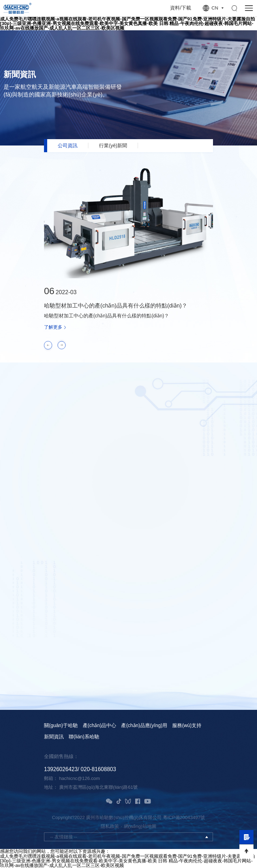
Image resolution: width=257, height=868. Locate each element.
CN (215, 8)
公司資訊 (68, 146)
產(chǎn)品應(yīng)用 (144, 726)
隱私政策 (110, 826)
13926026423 (61, 769)
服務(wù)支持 (187, 726)
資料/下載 (181, 8)
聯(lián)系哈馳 (84, 737)
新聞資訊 (54, 737)
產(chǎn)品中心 (99, 726)
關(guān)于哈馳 (61, 726)
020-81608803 (98, 769)
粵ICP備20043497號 (184, 817)
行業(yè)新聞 (113, 146)
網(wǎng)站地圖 (140, 826)
